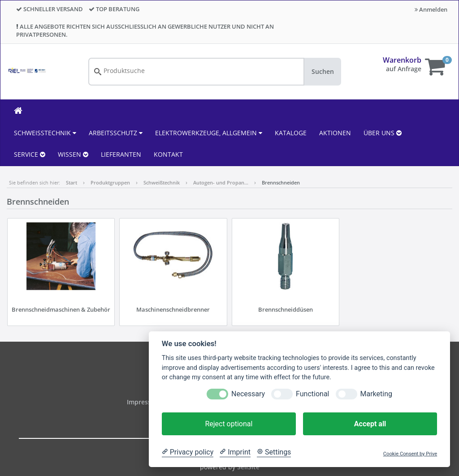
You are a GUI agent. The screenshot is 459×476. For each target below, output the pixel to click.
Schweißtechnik (45, 133)
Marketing (376, 394)
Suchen (323, 71)
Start (71, 182)
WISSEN (73, 154)
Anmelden (431, 9)
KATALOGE (291, 133)
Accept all (370, 424)
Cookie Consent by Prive (410, 454)
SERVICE (30, 154)
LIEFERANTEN (121, 154)
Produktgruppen (110, 182)
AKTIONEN (335, 133)
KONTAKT (168, 154)
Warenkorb (402, 60)
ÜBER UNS (383, 133)
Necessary (248, 394)
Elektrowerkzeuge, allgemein (209, 133)
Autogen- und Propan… (221, 182)
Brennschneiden (281, 182)
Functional (312, 394)
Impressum (145, 402)
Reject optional (229, 424)
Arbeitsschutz (116, 133)
